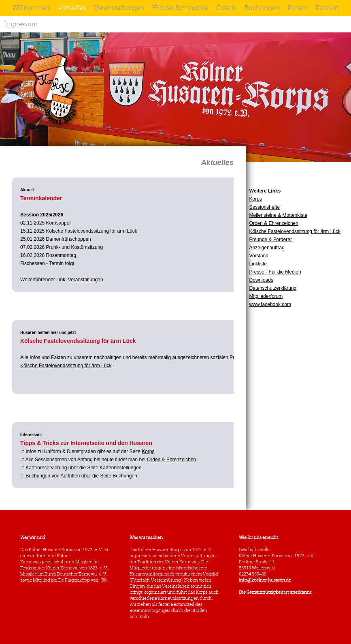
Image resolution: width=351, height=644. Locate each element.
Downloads (261, 280)
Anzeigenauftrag (267, 248)
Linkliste (258, 264)
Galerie (226, 8)
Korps (256, 199)
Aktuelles (72, 8)
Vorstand (259, 256)
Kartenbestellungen (120, 468)
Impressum (21, 24)
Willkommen (31, 8)
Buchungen (262, 8)
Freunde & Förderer (271, 240)
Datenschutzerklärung (273, 288)
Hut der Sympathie (180, 8)
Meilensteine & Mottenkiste (278, 215)
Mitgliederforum (266, 296)
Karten (297, 8)
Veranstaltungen (119, 8)
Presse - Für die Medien (275, 272)
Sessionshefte (265, 207)
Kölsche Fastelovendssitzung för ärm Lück (295, 231)
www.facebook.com (270, 304)
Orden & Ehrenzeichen (274, 223)
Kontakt (327, 8)
